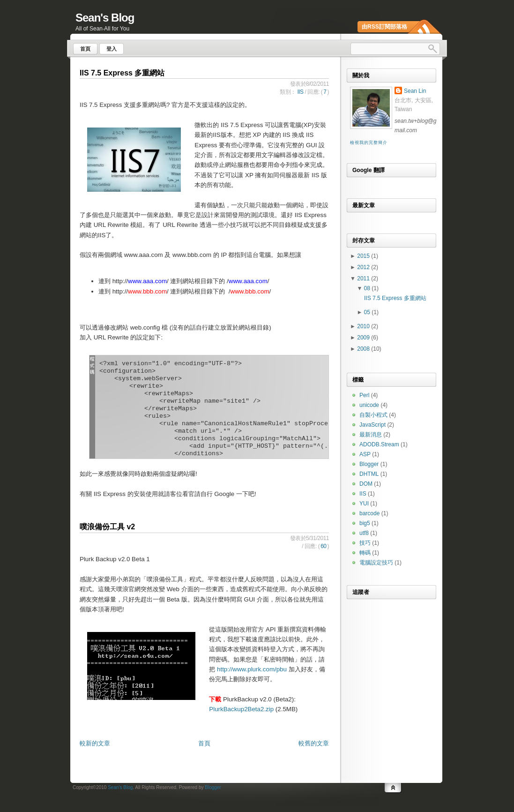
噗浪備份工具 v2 (107, 527)
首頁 (204, 743)
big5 (365, 523)
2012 (364, 267)
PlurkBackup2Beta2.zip (241, 709)
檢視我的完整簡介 (369, 143)
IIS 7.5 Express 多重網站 (122, 73)
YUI (364, 504)
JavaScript (372, 425)
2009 (364, 338)
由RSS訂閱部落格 (384, 27)
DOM (366, 484)
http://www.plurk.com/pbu (252, 669)
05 (368, 312)
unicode (369, 405)
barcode (369, 513)
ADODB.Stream (379, 444)
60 (323, 546)
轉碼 (365, 553)
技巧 (365, 543)
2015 (364, 256)
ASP (365, 454)
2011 (364, 278)
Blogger (369, 464)
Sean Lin (415, 91)
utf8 (364, 533)
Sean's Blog (105, 18)
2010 (364, 326)
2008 (364, 349)
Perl (364, 395)
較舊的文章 (314, 743)
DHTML (369, 474)
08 (368, 288)
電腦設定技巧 (376, 563)
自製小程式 (373, 415)
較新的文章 (95, 743)
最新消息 (371, 435)
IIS (300, 92)
